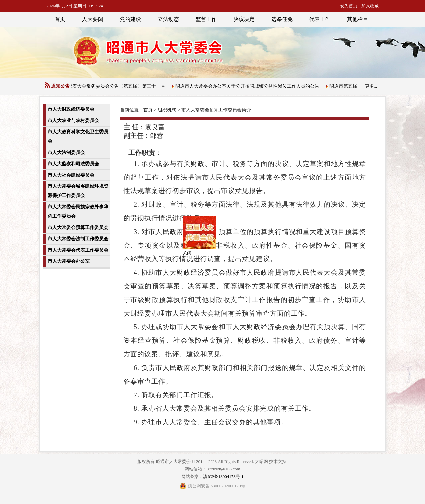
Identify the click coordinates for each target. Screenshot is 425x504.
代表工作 (320, 19)
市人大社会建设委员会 (71, 175)
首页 (60, 19)
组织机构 (167, 110)
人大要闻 (93, 19)
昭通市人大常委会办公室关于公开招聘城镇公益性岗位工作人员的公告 (249, 86)
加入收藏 (370, 6)
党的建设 (130, 19)
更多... (371, 86)
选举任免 (282, 19)
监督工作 (206, 19)
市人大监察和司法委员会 (73, 164)
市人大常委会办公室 (69, 261)
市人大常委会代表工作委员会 (78, 250)
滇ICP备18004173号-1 (223, 477)
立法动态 (168, 19)
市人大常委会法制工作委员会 (78, 239)
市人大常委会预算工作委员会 (78, 227)
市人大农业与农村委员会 (73, 121)
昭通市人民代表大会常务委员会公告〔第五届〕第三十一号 (107, 86)
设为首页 (349, 6)
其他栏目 (358, 19)
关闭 (186, 252)
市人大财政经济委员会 (71, 109)
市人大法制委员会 (66, 152)
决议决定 (244, 19)
